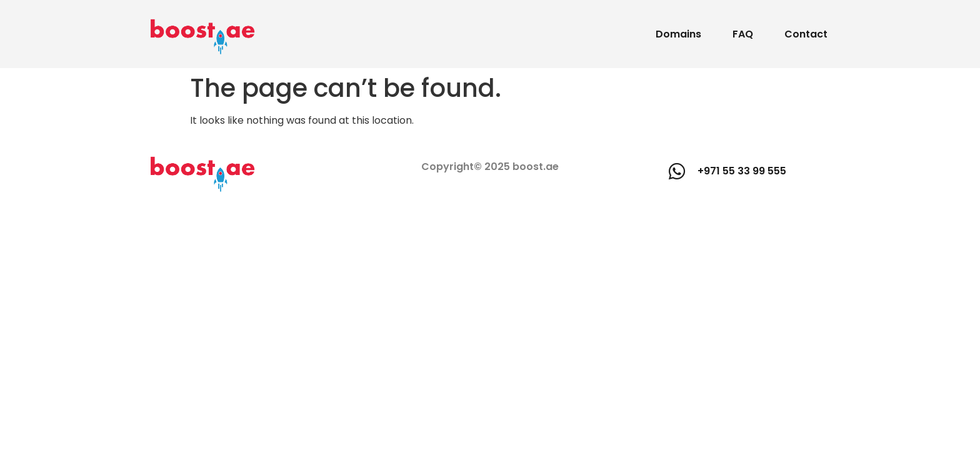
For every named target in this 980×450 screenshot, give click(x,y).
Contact (806, 34)
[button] (727, 171)
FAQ (743, 34)
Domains (678, 34)
